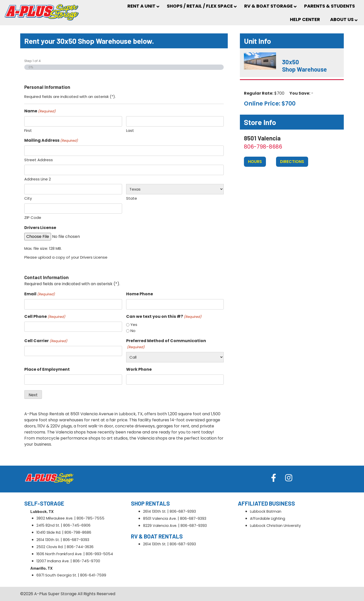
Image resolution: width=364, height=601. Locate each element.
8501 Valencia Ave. (160, 519)
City (28, 198)
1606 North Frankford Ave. (59, 554)
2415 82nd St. (48, 525)
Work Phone (139, 369)
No (133, 331)
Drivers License (40, 228)
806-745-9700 (86, 561)
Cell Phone (45, 316)
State (132, 198)
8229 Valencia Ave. (160, 526)
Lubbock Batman (266, 511)
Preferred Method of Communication (166, 344)
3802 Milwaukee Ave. (55, 518)
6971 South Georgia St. (57, 575)
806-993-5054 (99, 554)
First (28, 130)
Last (130, 130)
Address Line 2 (38, 179)
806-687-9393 (76, 540)
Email (40, 294)
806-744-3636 (80, 547)
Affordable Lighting (268, 519)
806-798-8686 (263, 147)
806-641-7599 (93, 575)
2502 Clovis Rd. (50, 547)
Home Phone (140, 294)
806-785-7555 (90, 518)
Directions (292, 162)
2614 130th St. (48, 540)
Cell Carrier (46, 341)
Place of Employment (47, 369)
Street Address (39, 160)
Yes (134, 325)
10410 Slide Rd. (49, 532)
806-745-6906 (77, 525)
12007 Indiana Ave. (53, 561)
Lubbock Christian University (275, 526)
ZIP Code (33, 217)
